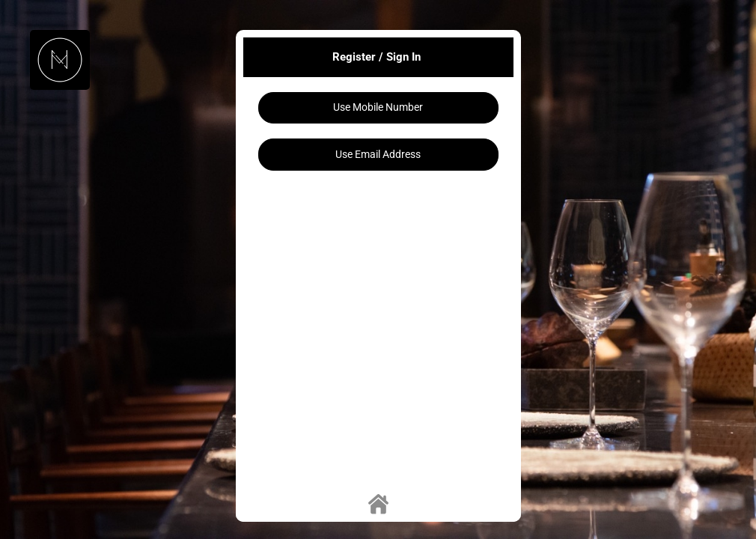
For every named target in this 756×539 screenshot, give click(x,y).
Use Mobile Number (378, 107)
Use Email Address (378, 154)
